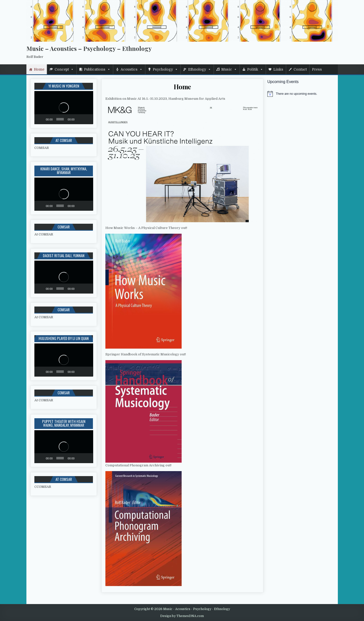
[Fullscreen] (87, 119)
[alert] (301, 94)
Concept (62, 69)
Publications (95, 69)
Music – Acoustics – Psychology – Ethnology (89, 48)
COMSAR (42, 148)
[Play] (41, 119)
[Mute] (79, 119)
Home (39, 69)
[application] (64, 107)
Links (278, 69)
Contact (300, 69)
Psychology (163, 69)
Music (227, 69)
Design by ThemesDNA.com (182, 616)
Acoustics (129, 69)
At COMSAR (44, 234)
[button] (64, 107)
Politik (253, 69)
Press (317, 69)
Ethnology (197, 69)
